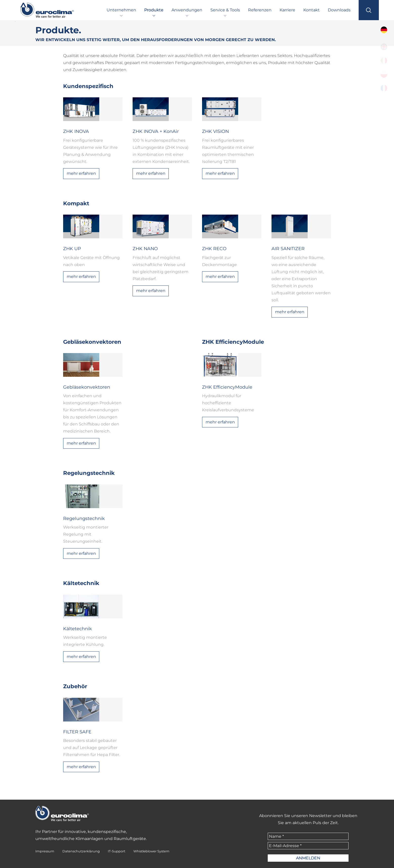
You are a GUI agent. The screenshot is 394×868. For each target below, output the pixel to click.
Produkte (154, 10)
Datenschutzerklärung (81, 851)
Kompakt (76, 203)
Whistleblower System (151, 851)
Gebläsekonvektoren (92, 342)
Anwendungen (187, 10)
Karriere (287, 10)
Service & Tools (225, 10)
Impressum (45, 851)
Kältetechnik (81, 583)
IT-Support (117, 851)
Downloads (339, 10)
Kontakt (312, 10)
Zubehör (75, 686)
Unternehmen (121, 10)
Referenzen (260, 10)
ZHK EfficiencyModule (233, 342)
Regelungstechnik (89, 473)
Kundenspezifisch (88, 86)
